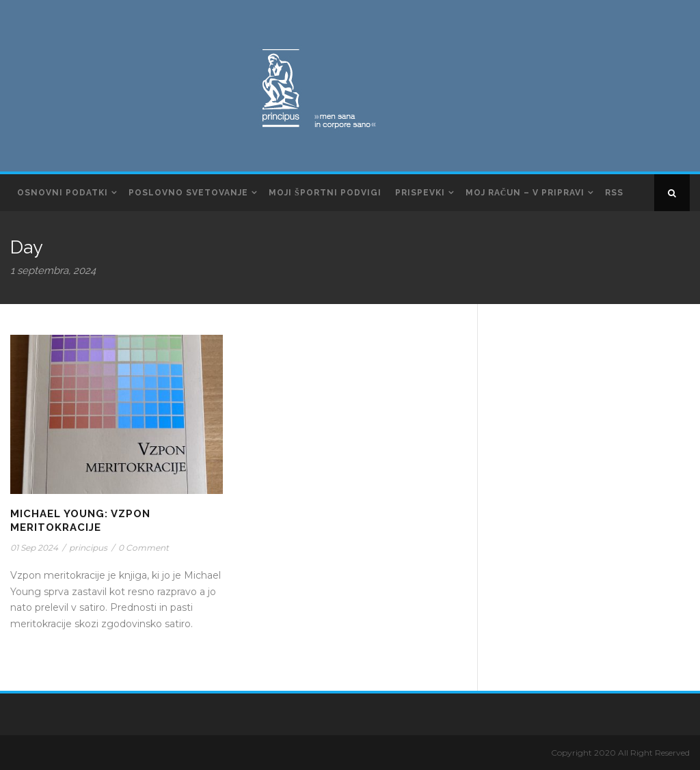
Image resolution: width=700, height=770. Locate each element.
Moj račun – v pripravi (525, 193)
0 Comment (144, 548)
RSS (614, 193)
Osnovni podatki (63, 193)
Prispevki (420, 193)
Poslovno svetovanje (188, 193)
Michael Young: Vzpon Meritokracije (80, 521)
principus (88, 548)
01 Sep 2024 (34, 548)
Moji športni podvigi (325, 193)
